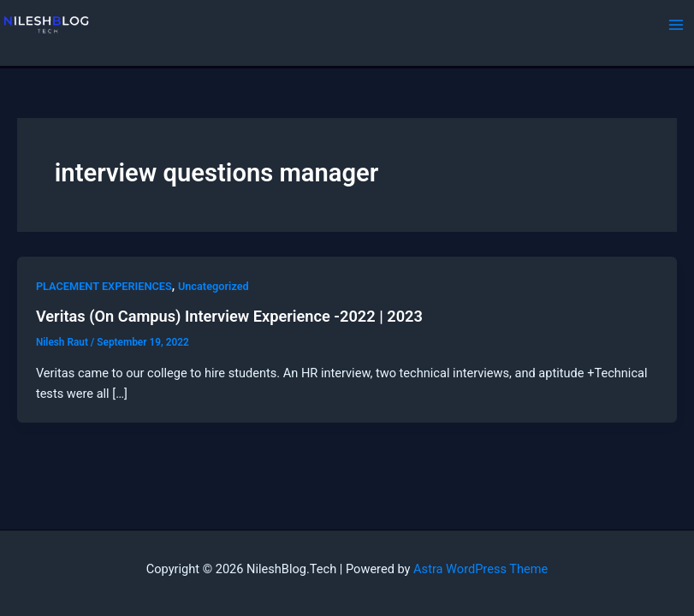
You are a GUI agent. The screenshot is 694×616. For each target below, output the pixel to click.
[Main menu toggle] (676, 25)
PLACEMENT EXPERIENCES (104, 286)
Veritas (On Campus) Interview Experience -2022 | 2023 (229, 316)
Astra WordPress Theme (480, 569)
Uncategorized (214, 286)
